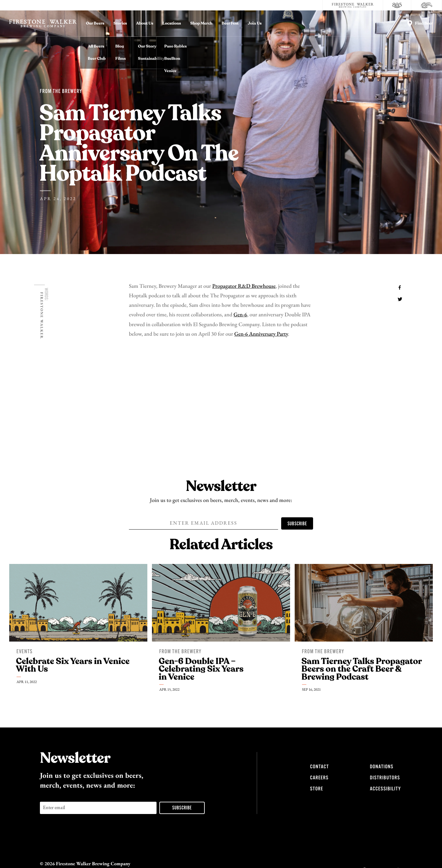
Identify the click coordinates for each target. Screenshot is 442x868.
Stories (120, 23)
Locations (172, 23)
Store (317, 789)
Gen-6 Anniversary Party (261, 334)
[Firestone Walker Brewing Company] (353, 5)
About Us (145, 23)
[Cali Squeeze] (427, 5)
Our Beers (95, 23)
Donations (382, 767)
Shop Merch (202, 23)
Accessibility (385, 789)
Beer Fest (230, 23)
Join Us (255, 23)
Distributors (385, 778)
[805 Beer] (397, 5)
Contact (319, 767)
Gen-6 (240, 315)
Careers (319, 778)
